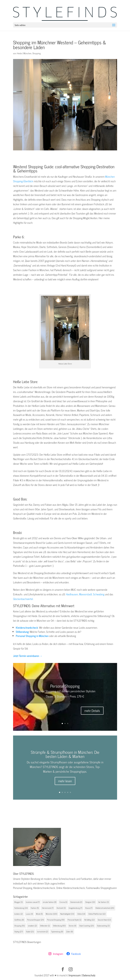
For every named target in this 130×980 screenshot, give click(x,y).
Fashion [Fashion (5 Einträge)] (35, 908)
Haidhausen (72, 594)
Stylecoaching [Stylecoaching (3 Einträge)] (103, 926)
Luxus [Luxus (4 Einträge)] (29, 914)
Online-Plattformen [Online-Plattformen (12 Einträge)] (97, 914)
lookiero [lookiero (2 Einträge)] (19, 914)
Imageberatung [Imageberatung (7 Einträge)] (75, 908)
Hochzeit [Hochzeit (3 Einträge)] (61, 908)
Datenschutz (89, 975)
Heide (19, 53)
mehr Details (92, 711)
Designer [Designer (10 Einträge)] (90, 902)
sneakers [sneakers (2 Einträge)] (32, 926)
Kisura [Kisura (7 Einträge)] (89, 908)
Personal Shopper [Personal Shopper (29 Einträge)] (35, 920)
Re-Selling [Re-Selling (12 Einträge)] (89, 920)
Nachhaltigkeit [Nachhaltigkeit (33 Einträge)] (67, 914)
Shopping (37, 53)
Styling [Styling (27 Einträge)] (19, 932)
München (27, 53)
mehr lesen (65, 784)
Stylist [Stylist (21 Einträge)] (30, 932)
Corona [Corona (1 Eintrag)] (63, 902)
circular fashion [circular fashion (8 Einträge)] (50, 902)
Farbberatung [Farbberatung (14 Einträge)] (21, 908)
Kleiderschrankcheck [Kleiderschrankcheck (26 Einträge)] (105, 908)
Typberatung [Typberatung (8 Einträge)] (57, 932)
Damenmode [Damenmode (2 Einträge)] (76, 902)
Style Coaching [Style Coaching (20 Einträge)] (87, 926)
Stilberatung (22, 632)
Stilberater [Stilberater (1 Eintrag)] (45, 926)
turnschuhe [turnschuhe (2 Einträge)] (43, 932)
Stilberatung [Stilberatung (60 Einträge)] (59, 926)
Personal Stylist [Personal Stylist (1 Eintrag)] (74, 920)
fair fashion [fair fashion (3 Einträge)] (104, 902)
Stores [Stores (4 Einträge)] (72, 926)
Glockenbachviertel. (23, 599)
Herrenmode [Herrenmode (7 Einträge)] (48, 908)
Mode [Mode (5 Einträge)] (39, 914)
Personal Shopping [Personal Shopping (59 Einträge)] (56, 920)
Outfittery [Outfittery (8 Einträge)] (19, 920)
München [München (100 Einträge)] (51, 914)
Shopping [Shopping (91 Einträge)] (20, 926)
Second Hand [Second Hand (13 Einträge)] (104, 920)
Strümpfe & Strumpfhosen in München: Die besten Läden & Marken (65, 757)
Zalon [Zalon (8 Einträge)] (70, 932)
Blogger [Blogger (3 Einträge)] (19, 902)
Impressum (75, 975)
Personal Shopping (65, 686)
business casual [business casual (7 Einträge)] (33, 902)
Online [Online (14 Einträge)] (81, 914)
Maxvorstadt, (86, 594)
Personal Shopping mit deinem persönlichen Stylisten (65, 691)
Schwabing (99, 594)
